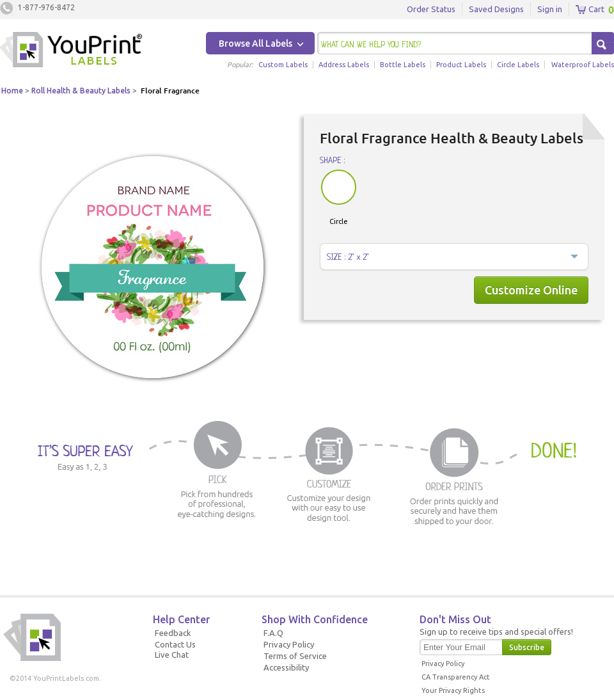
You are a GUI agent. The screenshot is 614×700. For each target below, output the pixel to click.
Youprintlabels (71, 51)
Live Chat (172, 655)
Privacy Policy (289, 644)
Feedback (173, 633)
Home (12, 91)
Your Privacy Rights (453, 690)
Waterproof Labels (583, 65)
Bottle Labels (403, 65)
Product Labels (461, 65)
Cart (590, 10)
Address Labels (344, 65)
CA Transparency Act (456, 677)
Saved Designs (496, 9)
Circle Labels (518, 65)
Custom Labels (283, 65)
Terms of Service (295, 656)
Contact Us (175, 644)
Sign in (550, 9)
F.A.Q (273, 633)
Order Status (431, 9)
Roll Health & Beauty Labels (81, 91)
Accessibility (286, 667)
